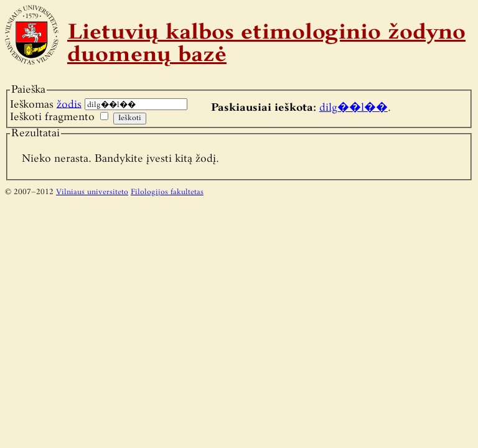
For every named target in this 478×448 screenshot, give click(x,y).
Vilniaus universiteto (92, 192)
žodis (69, 104)
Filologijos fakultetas (167, 192)
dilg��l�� (354, 108)
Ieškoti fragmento (52, 117)
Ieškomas (46, 104)
